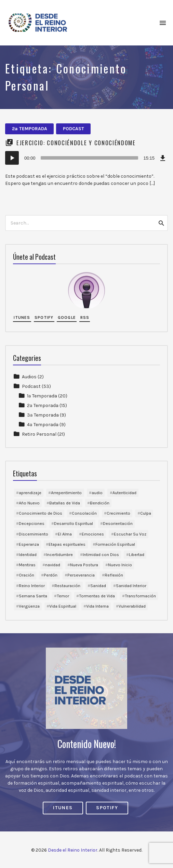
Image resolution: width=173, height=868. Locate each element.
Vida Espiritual (63, 606)
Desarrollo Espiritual (74, 523)
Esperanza (29, 544)
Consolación (84, 513)
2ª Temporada (30, 129)
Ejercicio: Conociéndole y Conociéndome (76, 143)
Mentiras (27, 565)
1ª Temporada (42, 396)
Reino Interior (32, 586)
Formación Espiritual (115, 544)
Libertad (137, 554)
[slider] (90, 158)
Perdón (51, 575)
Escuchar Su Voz (130, 534)
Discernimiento (34, 534)
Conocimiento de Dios (41, 513)
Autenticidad (124, 493)
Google (67, 317)
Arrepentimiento (66, 493)
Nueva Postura (84, 565)
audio (97, 493)
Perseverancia (81, 575)
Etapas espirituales (67, 544)
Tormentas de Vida (97, 596)
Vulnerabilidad (132, 606)
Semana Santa (33, 596)
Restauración (67, 586)
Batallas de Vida (65, 503)
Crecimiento (118, 513)
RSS (85, 317)
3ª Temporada (43, 415)
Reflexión (114, 575)
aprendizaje (30, 493)
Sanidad (98, 586)
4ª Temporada (43, 425)
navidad (53, 565)
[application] (86, 158)
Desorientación (118, 523)
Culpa (146, 513)
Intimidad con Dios (101, 554)
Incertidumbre (59, 554)
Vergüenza (29, 606)
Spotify (44, 317)
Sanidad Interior (131, 586)
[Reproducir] (12, 158)
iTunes (22, 317)
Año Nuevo (29, 503)
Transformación (140, 596)
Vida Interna (97, 606)
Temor (63, 596)
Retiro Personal (39, 434)
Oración (26, 575)
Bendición (100, 503)
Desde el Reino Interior (73, 850)
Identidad (28, 554)
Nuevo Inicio (120, 565)
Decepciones (32, 523)
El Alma (65, 534)
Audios (29, 377)
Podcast (74, 129)
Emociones (93, 534)
